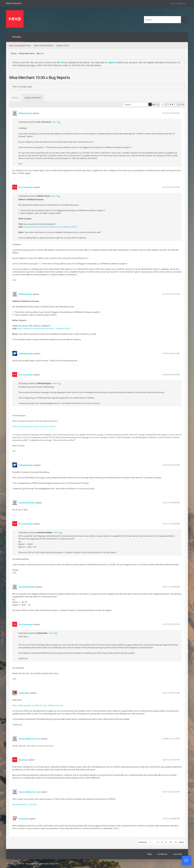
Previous (143, 842)
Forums (17, 37)
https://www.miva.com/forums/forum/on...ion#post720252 (50, 227)
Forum (14, 53)
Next (182, 842)
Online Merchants (27, 53)
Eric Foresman (26, 187)
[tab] (15, 98)
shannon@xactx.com (29, 739)
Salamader (24, 693)
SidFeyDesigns (26, 354)
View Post (56, 122)
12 (171, 842)
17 (176, 842)
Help (149, 854)
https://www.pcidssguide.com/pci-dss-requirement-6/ (34, 426)
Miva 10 (40, 53)
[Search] (162, 20)
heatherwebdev (27, 503)
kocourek (23, 819)
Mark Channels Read (43, 45)
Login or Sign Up (178, 3)
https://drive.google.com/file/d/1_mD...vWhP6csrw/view (38, 705)
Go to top (178, 854)
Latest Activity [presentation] (33, 98)
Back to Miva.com (14, 3)
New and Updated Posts (20, 45)
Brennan (23, 760)
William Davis (25, 113)
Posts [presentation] (15, 98)
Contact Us (162, 854)
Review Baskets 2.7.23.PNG (25, 804)
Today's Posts (62, 45)
